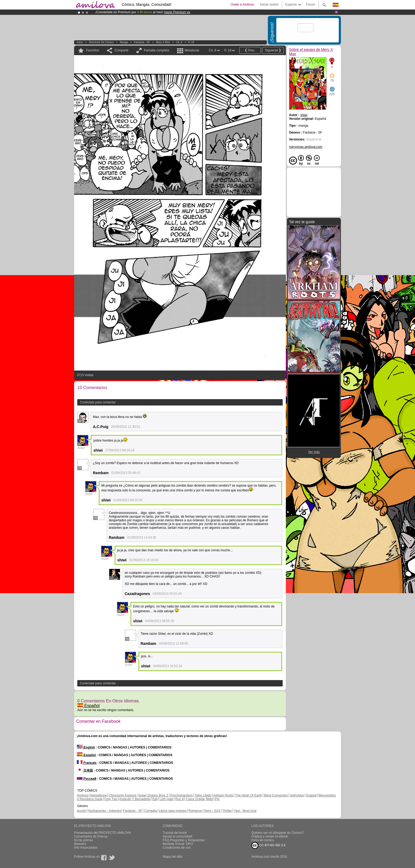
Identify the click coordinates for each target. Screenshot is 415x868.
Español (88, 706)
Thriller (227, 811)
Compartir (122, 50)
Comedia (151, 811)
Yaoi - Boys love (245, 811)
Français (87, 763)
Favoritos (93, 50)
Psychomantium (181, 795)
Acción (82, 811)
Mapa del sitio (173, 857)
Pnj (217, 799)
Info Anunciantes (86, 848)
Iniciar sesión (269, 5)
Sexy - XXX (212, 811)
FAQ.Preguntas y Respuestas (184, 840)
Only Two (111, 799)
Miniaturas (192, 50)
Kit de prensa (84, 840)
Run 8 (179, 799)
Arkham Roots (223, 795)
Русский (87, 779)
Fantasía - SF (142, 42)
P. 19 (191, 42)
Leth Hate (166, 799)
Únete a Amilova (242, 5)
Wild (210, 799)
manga (124, 42)
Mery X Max (163, 42)
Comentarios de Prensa (91, 836)
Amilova (82, 795)
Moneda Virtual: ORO (178, 844)
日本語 (85, 770)
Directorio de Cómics (101, 42)
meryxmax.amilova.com (306, 147)
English (86, 747)
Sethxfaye (297, 795)
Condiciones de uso (177, 848)
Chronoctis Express (123, 795)
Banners (80, 844)
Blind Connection (276, 795)
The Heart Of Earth (249, 795)
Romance (195, 811)
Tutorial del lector (175, 833)
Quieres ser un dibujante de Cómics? (278, 833)
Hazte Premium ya (177, 12)
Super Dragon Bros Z (153, 795)
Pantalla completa (157, 50)
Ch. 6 (179, 42)
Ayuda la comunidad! (178, 836)
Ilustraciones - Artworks (105, 811)
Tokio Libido (203, 795)
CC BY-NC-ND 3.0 (269, 845)
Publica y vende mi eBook (270, 836)
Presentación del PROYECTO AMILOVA (103, 833)
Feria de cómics (263, 840)
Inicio (80, 42)
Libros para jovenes (173, 811)
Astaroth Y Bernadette (135, 799)
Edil (155, 799)
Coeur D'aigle (196, 799)
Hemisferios (98, 795)
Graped (311, 795)
